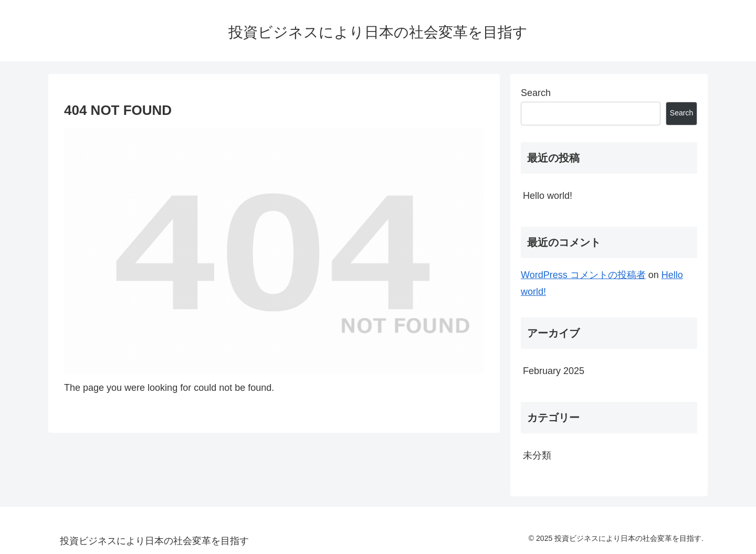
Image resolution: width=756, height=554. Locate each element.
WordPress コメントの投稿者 (583, 275)
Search (536, 93)
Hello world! (548, 196)
